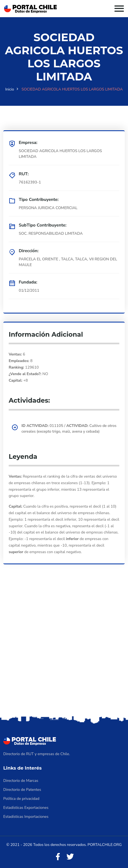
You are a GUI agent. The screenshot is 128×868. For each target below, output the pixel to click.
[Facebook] (58, 857)
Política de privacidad (21, 799)
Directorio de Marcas (21, 781)
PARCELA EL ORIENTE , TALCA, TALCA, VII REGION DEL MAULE (68, 262)
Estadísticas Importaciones (26, 817)
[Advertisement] (64, 648)
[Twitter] (70, 857)
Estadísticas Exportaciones (26, 808)
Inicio (10, 89)
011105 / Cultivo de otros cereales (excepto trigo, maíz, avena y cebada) (69, 429)
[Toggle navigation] (119, 9)
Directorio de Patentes (22, 790)
